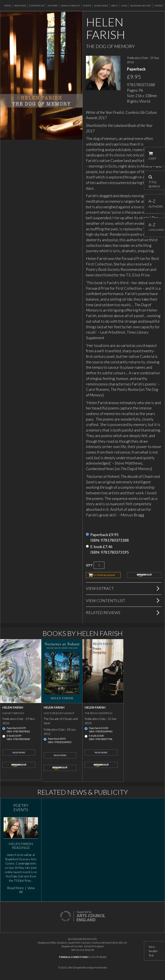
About (115, 6)
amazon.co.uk (144, 575)
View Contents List (106, 601)
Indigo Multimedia (97, 967)
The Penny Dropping (99, 713)
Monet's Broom (13, 713)
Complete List (37, 6)
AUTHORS (155, 203)
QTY (89, 565)
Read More (19, 752)
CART (152, 156)
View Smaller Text (153, 951)
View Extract (100, 588)
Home (7, 6)
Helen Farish (13, 707)
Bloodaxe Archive (141, 6)
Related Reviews (103, 613)
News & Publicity (70, 6)
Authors (53, 6)
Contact (159, 6)
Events (87, 6)
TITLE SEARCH (154, 180)
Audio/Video (101, 6)
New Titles (20, 6)
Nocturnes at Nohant (59, 713)
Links (124, 6)
